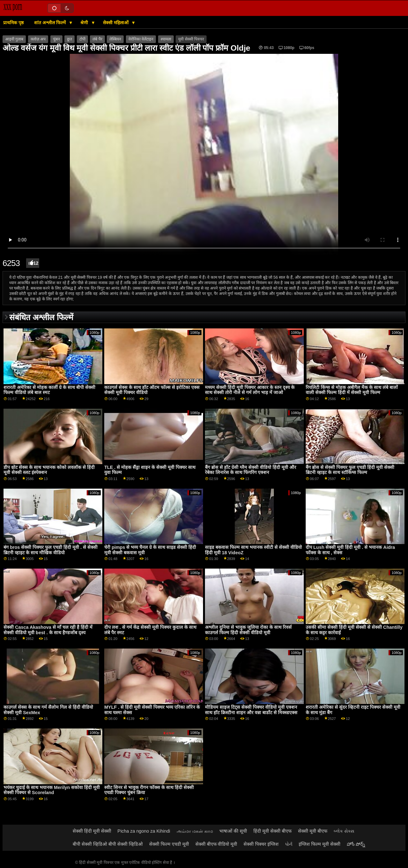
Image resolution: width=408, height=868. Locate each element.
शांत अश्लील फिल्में (51, 23)
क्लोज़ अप (38, 39)
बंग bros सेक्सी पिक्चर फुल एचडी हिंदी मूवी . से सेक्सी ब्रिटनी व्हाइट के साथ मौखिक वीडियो (51, 550)
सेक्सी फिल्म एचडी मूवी (169, 844)
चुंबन (56, 39)
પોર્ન (289, 844)
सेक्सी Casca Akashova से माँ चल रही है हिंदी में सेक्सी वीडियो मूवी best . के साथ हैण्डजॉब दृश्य (48, 630)
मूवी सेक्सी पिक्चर (191, 39)
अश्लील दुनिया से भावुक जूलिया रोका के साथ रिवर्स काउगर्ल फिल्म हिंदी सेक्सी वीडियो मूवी (248, 630)
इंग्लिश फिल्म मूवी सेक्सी (320, 844)
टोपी (82, 39)
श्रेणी (85, 23)
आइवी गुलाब (14, 39)
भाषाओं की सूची (233, 831)
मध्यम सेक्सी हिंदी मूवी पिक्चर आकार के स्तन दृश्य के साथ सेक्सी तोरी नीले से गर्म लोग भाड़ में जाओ (250, 390)
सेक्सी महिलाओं (116, 23)
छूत (69, 39)
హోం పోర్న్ (356, 844)
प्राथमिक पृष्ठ (13, 23)
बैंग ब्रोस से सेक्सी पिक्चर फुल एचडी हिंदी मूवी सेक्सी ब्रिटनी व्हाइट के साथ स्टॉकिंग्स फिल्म (350, 470)
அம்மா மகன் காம (195, 831)
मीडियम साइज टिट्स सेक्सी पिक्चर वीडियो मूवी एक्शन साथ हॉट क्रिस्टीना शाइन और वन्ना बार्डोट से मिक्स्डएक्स (251, 710)
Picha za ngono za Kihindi (144, 831)
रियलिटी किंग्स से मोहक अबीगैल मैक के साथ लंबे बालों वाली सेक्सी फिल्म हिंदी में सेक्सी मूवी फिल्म (352, 390)
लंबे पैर (97, 39)
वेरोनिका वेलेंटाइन (141, 39)
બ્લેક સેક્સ (344, 831)
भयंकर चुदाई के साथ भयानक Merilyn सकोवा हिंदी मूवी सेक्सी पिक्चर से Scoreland (52, 790)
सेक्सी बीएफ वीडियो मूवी (216, 844)
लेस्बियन (115, 39)
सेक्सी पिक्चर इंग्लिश (261, 844)
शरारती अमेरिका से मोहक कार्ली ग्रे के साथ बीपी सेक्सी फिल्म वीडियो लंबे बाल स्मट (49, 390)
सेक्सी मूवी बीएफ (313, 831)
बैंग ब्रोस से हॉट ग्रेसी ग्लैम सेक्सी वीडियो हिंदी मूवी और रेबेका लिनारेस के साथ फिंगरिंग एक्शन (251, 470)
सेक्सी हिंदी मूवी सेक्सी (92, 831)
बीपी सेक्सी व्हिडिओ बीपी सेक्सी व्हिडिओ (108, 844)
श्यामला (166, 39)
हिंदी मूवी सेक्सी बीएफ (273, 831)
